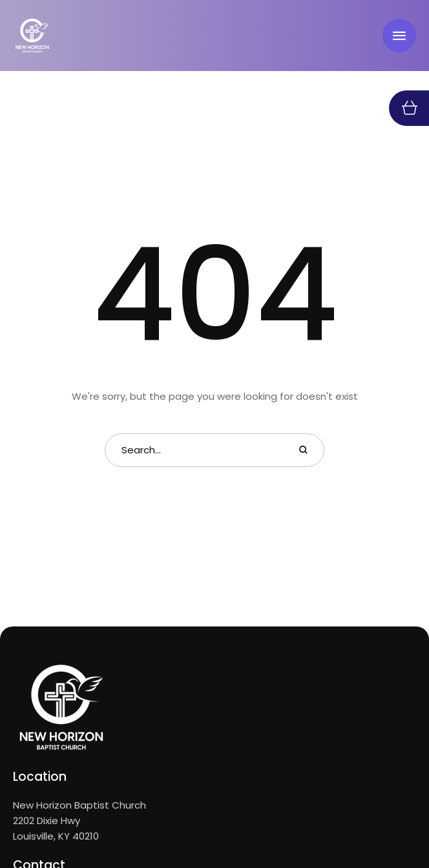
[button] (399, 36)
